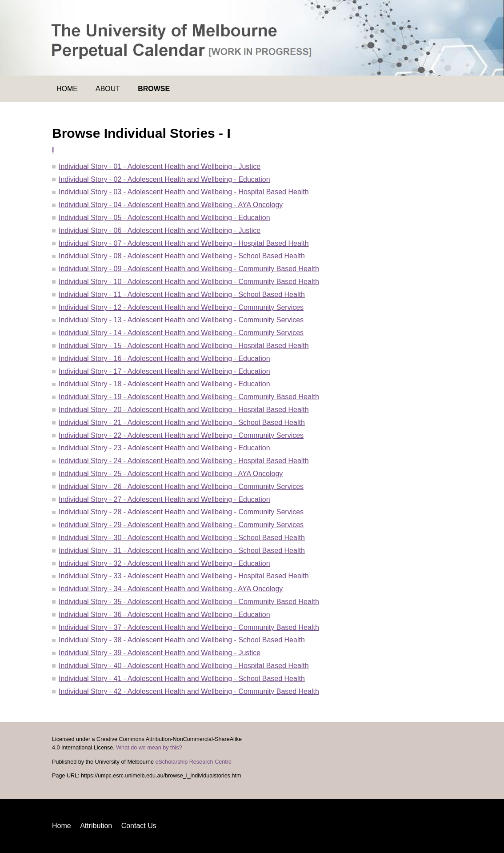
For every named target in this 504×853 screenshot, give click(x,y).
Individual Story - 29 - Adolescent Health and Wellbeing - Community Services (181, 525)
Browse (154, 89)
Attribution (96, 826)
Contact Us (139, 826)
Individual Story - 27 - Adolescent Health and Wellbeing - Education (164, 499)
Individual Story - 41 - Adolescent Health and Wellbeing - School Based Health (182, 679)
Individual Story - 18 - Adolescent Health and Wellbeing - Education (164, 384)
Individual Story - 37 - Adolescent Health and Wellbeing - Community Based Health (189, 627)
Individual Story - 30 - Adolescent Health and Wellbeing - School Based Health (182, 538)
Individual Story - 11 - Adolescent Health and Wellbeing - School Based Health (182, 294)
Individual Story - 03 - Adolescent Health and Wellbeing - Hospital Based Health (184, 192)
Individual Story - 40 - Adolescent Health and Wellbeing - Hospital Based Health (184, 666)
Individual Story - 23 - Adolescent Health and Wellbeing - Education (164, 448)
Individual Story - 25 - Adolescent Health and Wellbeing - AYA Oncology (171, 474)
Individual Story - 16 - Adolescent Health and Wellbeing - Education (164, 358)
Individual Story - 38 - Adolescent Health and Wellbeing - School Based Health (182, 640)
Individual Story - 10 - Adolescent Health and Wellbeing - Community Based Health (189, 282)
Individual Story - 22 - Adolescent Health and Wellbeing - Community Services (181, 435)
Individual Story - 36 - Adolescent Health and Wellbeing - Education (164, 615)
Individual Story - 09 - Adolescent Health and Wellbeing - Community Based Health (189, 269)
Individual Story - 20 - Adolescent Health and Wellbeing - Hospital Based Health (184, 410)
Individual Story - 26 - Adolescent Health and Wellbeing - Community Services (181, 487)
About (108, 89)
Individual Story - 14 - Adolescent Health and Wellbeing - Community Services (181, 333)
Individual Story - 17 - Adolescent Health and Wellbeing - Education (164, 371)
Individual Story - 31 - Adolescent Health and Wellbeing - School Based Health (182, 551)
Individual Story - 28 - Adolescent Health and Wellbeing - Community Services (181, 512)
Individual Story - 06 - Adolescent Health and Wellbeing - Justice (160, 230)
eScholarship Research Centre (193, 762)
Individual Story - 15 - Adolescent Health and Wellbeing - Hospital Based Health (184, 346)
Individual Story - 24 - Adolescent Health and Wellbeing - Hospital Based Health (184, 461)
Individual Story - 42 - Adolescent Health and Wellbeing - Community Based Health (189, 691)
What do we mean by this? (149, 748)
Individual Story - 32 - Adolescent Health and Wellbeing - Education (164, 563)
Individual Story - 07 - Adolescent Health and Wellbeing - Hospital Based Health (184, 243)
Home (67, 89)
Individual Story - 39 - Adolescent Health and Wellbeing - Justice (160, 653)
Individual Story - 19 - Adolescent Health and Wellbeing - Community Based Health (189, 397)
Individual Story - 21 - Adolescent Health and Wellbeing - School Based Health (182, 422)
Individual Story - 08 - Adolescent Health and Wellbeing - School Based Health (182, 256)
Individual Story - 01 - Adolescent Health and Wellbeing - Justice (160, 166)
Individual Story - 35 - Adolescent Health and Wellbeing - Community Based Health (189, 602)
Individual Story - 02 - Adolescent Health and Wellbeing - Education (164, 179)
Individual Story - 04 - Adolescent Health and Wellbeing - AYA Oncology (171, 205)
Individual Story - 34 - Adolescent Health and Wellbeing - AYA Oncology (171, 589)
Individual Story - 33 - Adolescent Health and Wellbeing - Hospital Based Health (184, 576)
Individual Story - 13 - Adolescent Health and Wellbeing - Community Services (181, 320)
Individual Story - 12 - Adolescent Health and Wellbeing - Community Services (181, 307)
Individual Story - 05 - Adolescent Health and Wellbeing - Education (164, 218)
